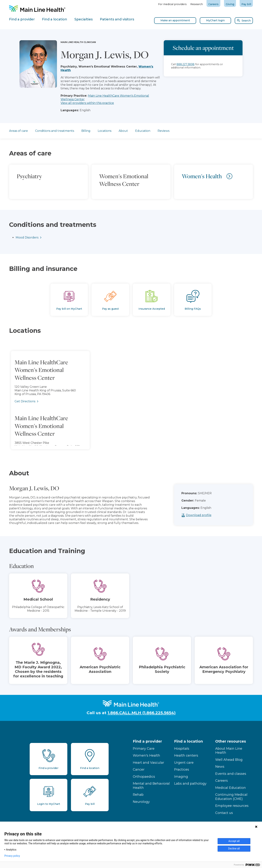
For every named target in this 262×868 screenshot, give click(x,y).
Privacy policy (12, 856)
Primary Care (144, 749)
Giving (230, 4)
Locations (105, 131)
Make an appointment (175, 20)
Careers (213, 4)
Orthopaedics (144, 777)
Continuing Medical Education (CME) (231, 797)
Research (197, 4)
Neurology (141, 802)
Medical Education (231, 788)
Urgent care (184, 763)
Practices (182, 770)
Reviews (163, 131)
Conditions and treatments (55, 131)
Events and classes (231, 774)
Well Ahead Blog (229, 760)
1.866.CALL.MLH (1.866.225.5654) (142, 713)
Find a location (188, 741)
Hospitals (182, 749)
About (123, 131)
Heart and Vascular (148, 763)
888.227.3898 (185, 64)
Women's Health (146, 755)
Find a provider (147, 741)
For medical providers (172, 4)
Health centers (186, 755)
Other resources (231, 741)
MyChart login (215, 20)
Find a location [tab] (55, 19)
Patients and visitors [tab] (117, 19)
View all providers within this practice (87, 103)
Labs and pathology (190, 784)
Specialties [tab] (84, 19)
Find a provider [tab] (22, 19)
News (220, 767)
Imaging (181, 777)
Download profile (211, 515)
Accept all (234, 841)
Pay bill (246, 4)
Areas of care (18, 131)
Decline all (234, 849)
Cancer (139, 770)
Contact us (224, 813)
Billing (86, 131)
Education (143, 131)
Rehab (138, 795)
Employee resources (232, 806)
